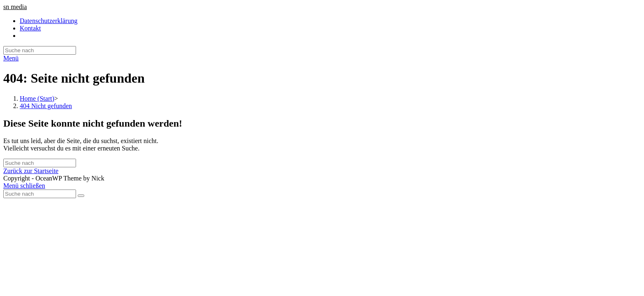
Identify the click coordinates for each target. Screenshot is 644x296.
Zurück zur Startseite (31, 171)
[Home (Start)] (37, 98)
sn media (15, 7)
